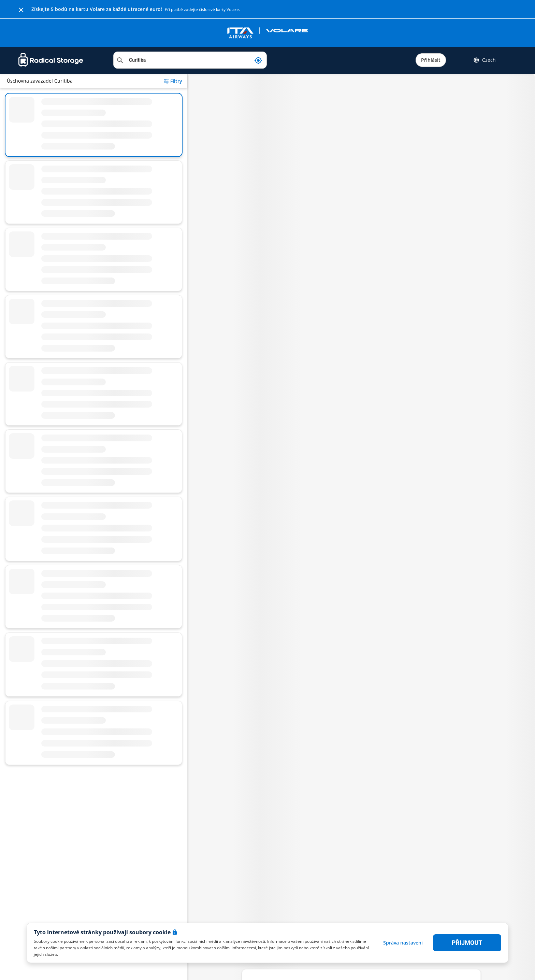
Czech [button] (485, 60)
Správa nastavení (403, 943)
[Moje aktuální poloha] (258, 60)
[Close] (21, 9)
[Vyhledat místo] (190, 60)
